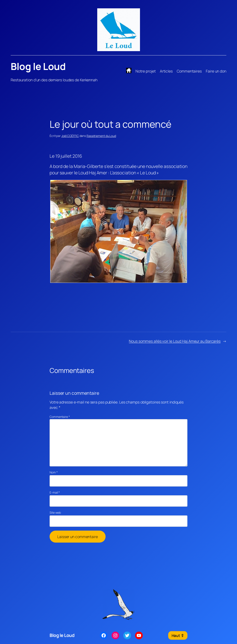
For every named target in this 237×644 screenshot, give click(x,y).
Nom (54, 472)
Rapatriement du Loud (101, 136)
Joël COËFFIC (70, 136)
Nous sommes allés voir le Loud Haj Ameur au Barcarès (175, 341)
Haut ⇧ (178, 635)
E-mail (55, 492)
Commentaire (60, 417)
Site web (55, 513)
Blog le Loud (38, 66)
